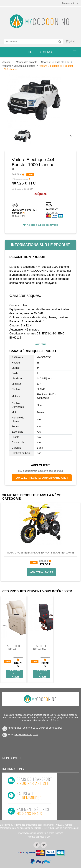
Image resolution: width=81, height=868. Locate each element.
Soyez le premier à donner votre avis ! (42, 478)
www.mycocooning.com (29, 833)
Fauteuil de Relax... (14, 648)
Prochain (72, 138)
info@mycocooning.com (26, 735)
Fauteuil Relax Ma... (40, 648)
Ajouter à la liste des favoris (42, 225)
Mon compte (12, 758)
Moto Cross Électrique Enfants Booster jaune (40, 553)
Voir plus (40, 344)
